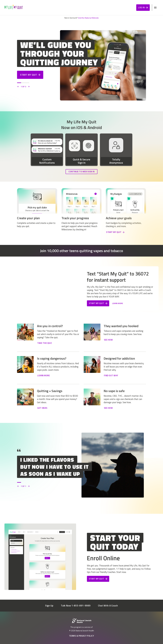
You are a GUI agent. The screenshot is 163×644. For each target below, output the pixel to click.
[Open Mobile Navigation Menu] (155, 8)
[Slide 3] (27, 83)
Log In (143, 8)
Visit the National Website (88, 18)
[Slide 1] (19, 83)
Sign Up (49, 606)
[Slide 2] (23, 83)
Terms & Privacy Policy (82, 636)
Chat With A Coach (108, 606)
